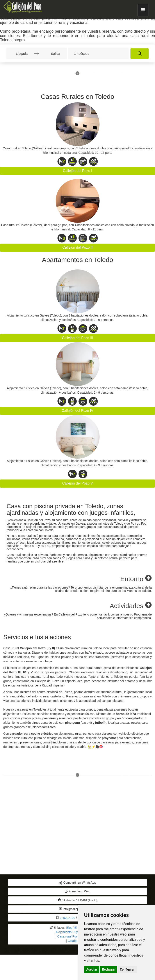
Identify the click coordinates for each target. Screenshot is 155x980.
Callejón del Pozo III (77, 338)
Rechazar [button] (109, 969)
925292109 (68, 918)
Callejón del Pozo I (77, 171)
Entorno (136, 579)
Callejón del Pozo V (78, 483)
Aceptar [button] (92, 969)
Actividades (131, 606)
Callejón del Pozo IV (77, 411)
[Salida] (51, 53)
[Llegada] (22, 53)
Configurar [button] (127, 969)
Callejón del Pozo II (78, 247)
